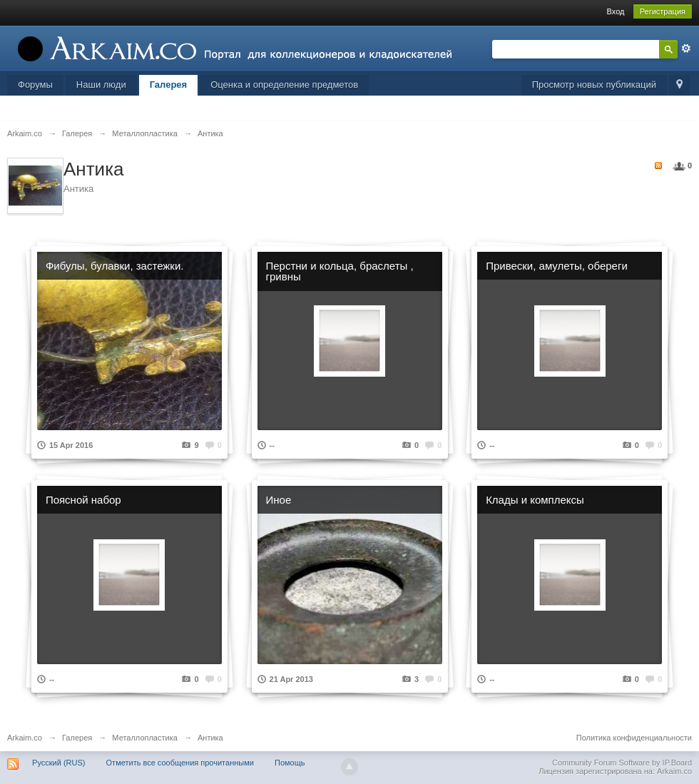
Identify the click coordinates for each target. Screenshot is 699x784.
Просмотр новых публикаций (594, 85)
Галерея (169, 85)
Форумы (35, 85)
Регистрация (663, 11)
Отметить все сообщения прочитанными (180, 763)
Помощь (290, 763)
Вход (616, 11)
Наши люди (101, 85)
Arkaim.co (25, 738)
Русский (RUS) (58, 763)
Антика (210, 738)
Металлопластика (145, 738)
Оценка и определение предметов (284, 85)
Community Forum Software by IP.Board (622, 763)
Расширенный (686, 49)
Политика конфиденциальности (634, 738)
